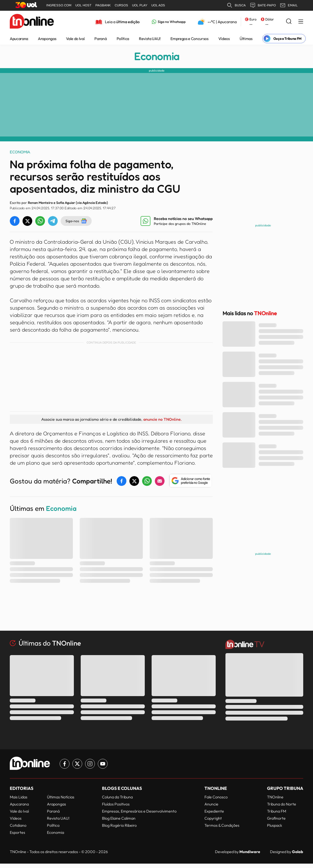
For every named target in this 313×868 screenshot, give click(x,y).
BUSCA (236, 5)
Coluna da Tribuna (117, 797)
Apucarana (19, 39)
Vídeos (224, 39)
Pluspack (275, 825)
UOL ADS (158, 5)
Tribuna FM (277, 811)
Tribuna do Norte (282, 804)
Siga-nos (76, 221)
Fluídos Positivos (116, 804)
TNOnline (275, 797)
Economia (157, 56)
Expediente (214, 811)
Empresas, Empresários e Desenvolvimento (139, 811)
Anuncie (211, 804)
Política (123, 39)
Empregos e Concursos (190, 39)
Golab (298, 852)
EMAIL (289, 5)
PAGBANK (103, 5)
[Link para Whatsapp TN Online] (169, 22)
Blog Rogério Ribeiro (119, 825)
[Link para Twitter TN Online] (77, 764)
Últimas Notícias (61, 797)
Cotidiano (18, 825)
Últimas (246, 39)
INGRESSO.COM (59, 5)
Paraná (101, 39)
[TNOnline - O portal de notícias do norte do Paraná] (32, 22)
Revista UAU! (150, 39)
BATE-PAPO (263, 5)
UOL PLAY (140, 5)
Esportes (17, 832)
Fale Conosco (216, 797)
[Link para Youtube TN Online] (103, 764)
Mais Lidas (19, 797)
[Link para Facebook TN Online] (65, 764)
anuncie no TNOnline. (162, 419)
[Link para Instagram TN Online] (90, 764)
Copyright (213, 818)
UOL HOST (83, 5)
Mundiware (250, 852)
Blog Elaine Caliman (119, 818)
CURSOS (121, 5)
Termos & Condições (222, 825)
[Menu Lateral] (301, 22)
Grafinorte (276, 818)
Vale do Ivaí (75, 39)
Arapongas (47, 39)
